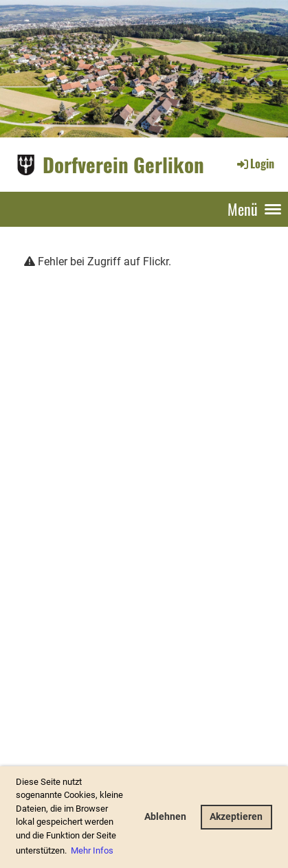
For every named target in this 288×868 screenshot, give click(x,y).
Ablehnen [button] (165, 817)
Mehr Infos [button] (92, 850)
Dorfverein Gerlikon (123, 164)
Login (255, 164)
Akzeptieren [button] (236, 817)
